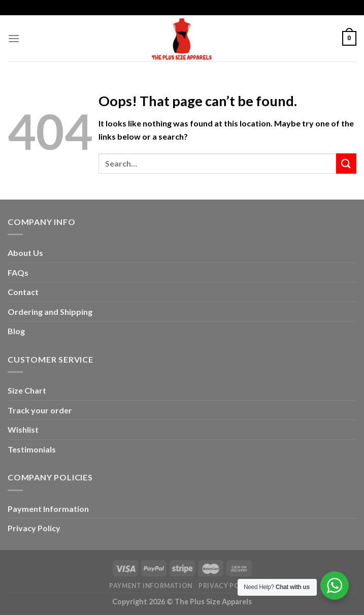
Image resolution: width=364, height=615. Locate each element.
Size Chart (27, 390)
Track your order (40, 410)
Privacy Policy (34, 528)
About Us (25, 253)
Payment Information (48, 509)
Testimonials (32, 449)
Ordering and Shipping (50, 312)
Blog (16, 331)
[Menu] (14, 38)
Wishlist (23, 429)
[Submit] (346, 163)
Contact (23, 292)
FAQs (18, 272)
